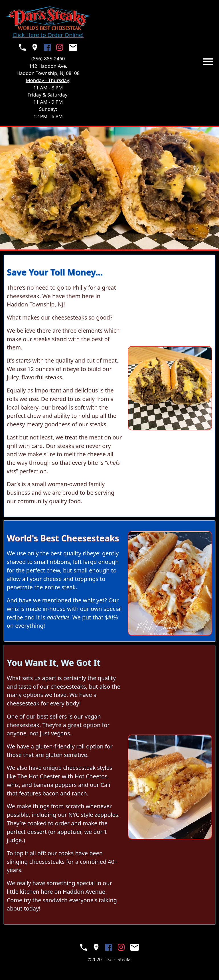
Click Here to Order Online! (48, 35)
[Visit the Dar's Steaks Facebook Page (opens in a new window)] (47, 47)
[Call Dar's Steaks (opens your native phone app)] (22, 47)
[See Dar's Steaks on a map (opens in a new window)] (35, 47)
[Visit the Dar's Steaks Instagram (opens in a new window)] (60, 47)
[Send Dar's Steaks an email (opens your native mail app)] (73, 47)
